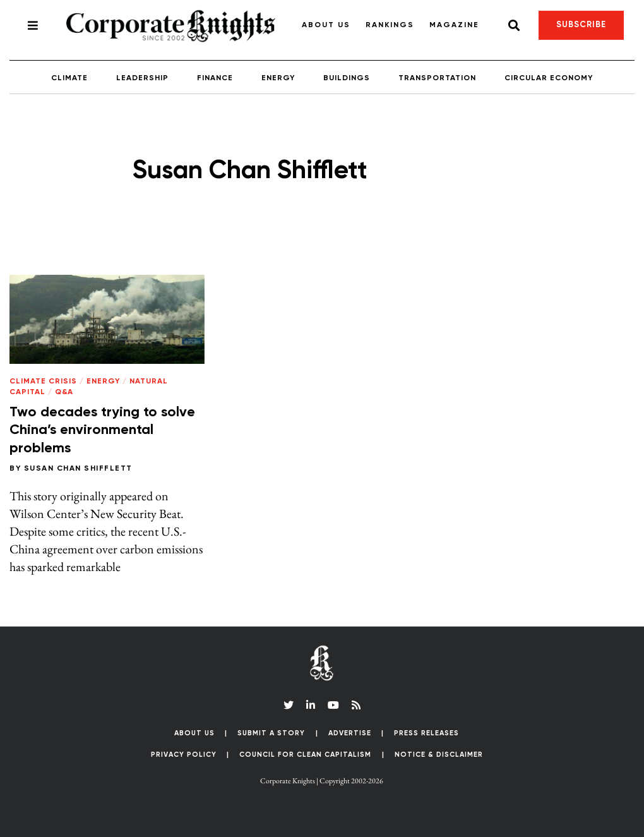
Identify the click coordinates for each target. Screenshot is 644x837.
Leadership (142, 78)
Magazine (454, 25)
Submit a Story (271, 733)
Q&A (64, 392)
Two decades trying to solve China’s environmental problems (102, 431)
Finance (215, 78)
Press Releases (426, 733)
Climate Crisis (43, 382)
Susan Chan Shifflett (78, 469)
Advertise (350, 733)
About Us (326, 25)
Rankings (390, 25)
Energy (278, 78)
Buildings (347, 78)
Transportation (437, 78)
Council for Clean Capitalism (305, 755)
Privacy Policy (184, 755)
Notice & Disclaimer (439, 755)
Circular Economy (549, 78)
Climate (69, 78)
